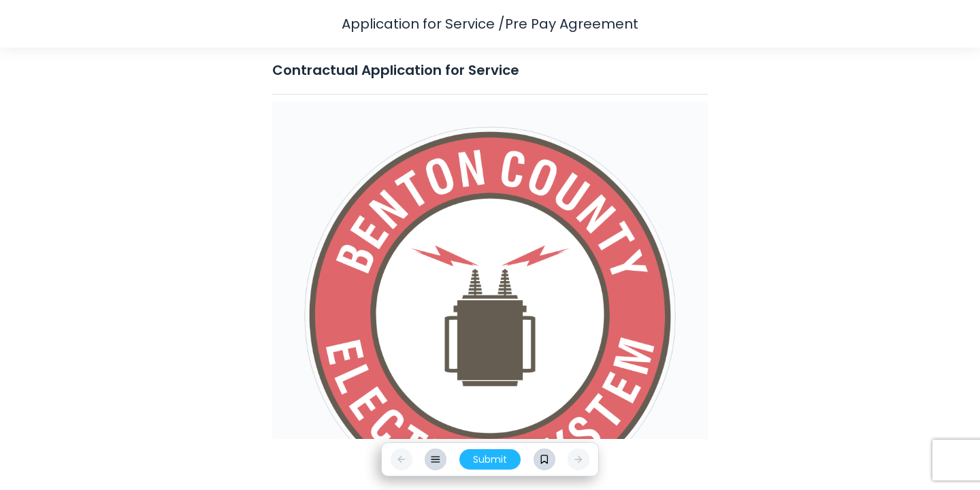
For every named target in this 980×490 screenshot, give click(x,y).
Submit (490, 459)
